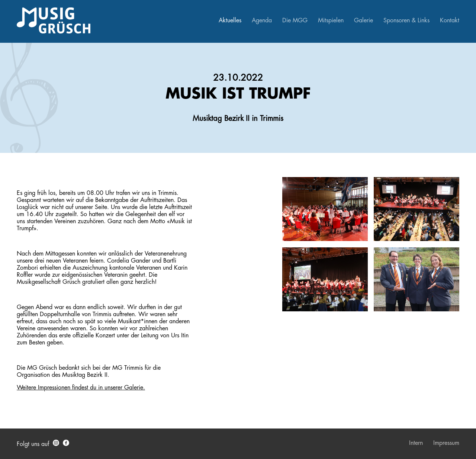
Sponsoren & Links (406, 20)
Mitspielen (331, 20)
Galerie (364, 20)
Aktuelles (230, 20)
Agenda (262, 20)
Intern (416, 443)
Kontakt (450, 20)
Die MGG (295, 20)
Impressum (446, 443)
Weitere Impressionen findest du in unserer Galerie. (81, 388)
